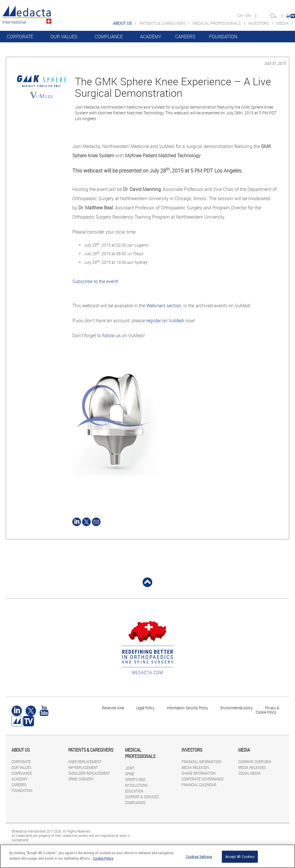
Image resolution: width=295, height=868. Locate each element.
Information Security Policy (187, 708)
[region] (147, 856)
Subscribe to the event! (95, 281)
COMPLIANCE (109, 37)
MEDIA (283, 23)
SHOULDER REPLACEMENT (89, 773)
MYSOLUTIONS (136, 785)
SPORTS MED (135, 779)
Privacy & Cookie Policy (267, 710)
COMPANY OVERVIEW (255, 762)
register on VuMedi (165, 321)
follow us (111, 336)
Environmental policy (237, 708)
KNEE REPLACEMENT (85, 762)
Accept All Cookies (240, 857)
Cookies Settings (199, 857)
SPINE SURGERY (81, 779)
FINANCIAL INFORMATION (201, 762)
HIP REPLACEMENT (83, 767)
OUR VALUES (64, 37)
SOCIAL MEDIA (249, 773)
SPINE (130, 774)
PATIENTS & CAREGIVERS (163, 23)
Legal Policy (145, 708)
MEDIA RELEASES (195, 767)
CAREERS (185, 37)
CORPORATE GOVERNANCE (203, 779)
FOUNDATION (223, 37)
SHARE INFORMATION (198, 773)
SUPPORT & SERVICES (142, 797)
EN (249, 16)
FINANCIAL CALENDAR (199, 785)
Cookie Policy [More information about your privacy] (103, 858)
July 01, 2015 (275, 63)
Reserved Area (113, 708)
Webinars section (164, 306)
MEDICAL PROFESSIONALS (217, 23)
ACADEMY (151, 37)
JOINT (130, 768)
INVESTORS (259, 23)
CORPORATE (20, 37)
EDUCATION (134, 791)
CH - (242, 16)
